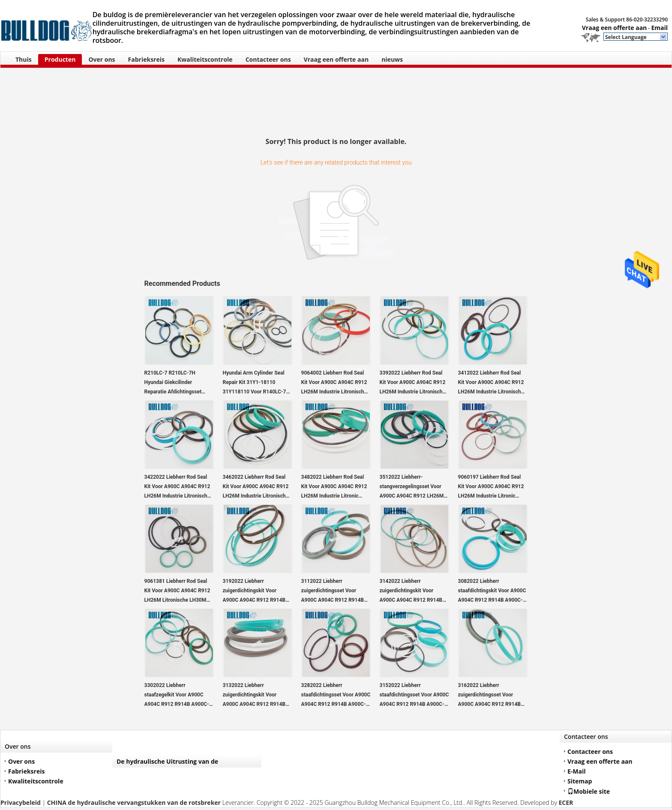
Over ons (102, 59)
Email (659, 28)
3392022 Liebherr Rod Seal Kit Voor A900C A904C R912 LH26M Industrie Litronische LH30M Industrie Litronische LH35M (413, 383)
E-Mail (577, 771)
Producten (60, 59)
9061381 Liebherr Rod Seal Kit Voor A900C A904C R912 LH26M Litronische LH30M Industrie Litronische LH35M (177, 591)
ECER (566, 802)
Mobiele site (589, 791)
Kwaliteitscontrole (205, 59)
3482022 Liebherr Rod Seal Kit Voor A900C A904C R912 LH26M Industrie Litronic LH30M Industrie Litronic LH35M (334, 487)
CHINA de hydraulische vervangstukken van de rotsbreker (134, 802)
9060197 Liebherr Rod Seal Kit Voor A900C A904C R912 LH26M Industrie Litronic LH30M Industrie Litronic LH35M (491, 487)
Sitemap (580, 781)
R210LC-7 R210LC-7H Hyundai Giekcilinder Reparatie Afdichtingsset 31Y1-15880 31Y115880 (173, 383)
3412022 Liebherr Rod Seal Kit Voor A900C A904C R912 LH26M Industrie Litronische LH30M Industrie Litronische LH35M (491, 383)
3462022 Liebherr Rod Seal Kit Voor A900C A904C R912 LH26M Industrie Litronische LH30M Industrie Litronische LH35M (256, 487)
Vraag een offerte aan (615, 28)
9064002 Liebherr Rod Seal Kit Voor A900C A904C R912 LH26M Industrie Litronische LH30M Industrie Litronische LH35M (334, 383)
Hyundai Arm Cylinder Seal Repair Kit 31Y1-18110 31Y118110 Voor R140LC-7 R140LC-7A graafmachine (255, 383)
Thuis (24, 59)
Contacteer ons (268, 59)
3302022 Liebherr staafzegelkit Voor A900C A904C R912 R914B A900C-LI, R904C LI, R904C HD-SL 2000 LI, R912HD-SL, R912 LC (179, 696)
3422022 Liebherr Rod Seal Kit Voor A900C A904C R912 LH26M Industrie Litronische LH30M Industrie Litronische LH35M (177, 487)
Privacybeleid (21, 802)
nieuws (392, 59)
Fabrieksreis (146, 59)
